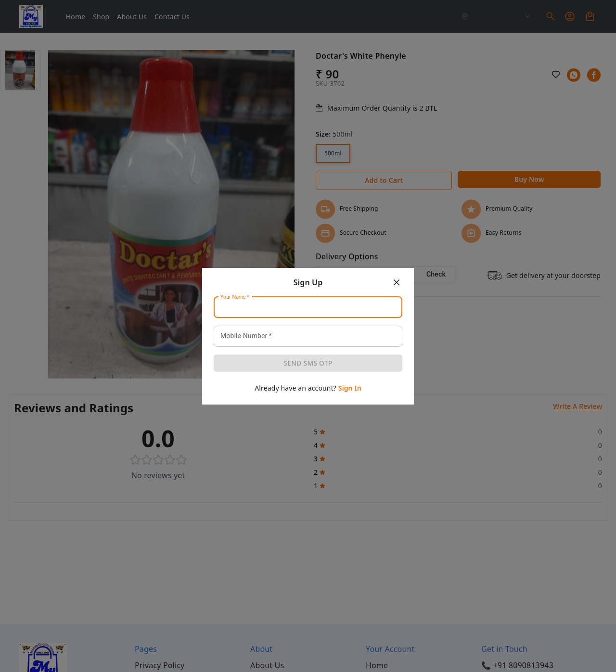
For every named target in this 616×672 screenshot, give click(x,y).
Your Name (235, 297)
